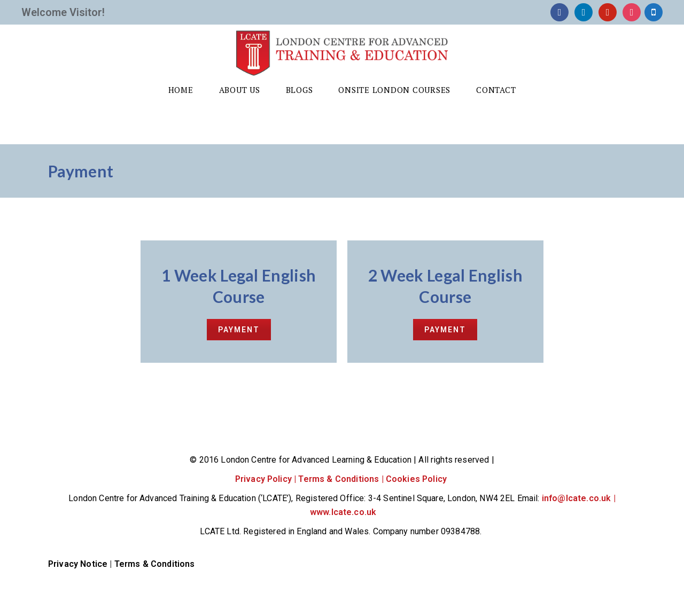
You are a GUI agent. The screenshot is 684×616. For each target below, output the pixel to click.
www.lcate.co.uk (343, 512)
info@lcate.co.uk (577, 498)
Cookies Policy (417, 479)
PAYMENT (239, 330)
